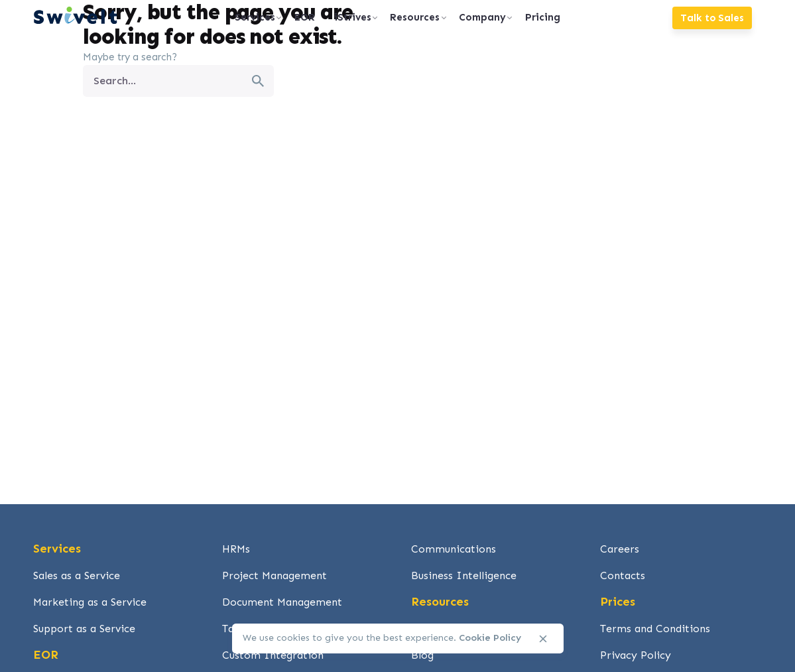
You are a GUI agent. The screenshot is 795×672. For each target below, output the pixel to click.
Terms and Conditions (655, 629)
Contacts (623, 575)
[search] (258, 81)
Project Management (275, 575)
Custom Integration (273, 655)
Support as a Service (84, 629)
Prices (618, 602)
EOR (46, 655)
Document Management (282, 602)
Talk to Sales (712, 18)
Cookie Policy (490, 638)
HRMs (236, 549)
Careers (620, 549)
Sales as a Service (77, 575)
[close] (543, 639)
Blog (422, 655)
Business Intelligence (464, 575)
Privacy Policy (636, 655)
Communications (454, 549)
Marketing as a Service (90, 602)
